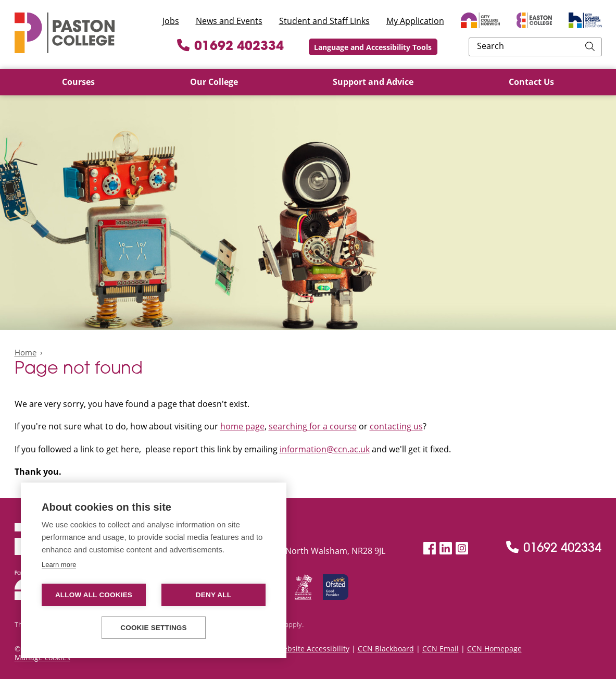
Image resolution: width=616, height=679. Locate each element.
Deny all (213, 595)
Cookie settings (154, 628)
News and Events (229, 21)
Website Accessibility (313, 649)
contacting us (396, 426)
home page (242, 426)
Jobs (171, 21)
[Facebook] (430, 548)
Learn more (59, 565)
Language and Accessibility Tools (442, 47)
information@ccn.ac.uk (325, 449)
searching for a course (313, 426)
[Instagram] (462, 548)
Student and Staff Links (324, 21)
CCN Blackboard (386, 649)
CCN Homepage (494, 649)
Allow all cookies (94, 595)
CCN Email (441, 649)
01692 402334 (299, 47)
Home (26, 352)
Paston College (65, 33)
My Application (415, 21)
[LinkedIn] (446, 548)
